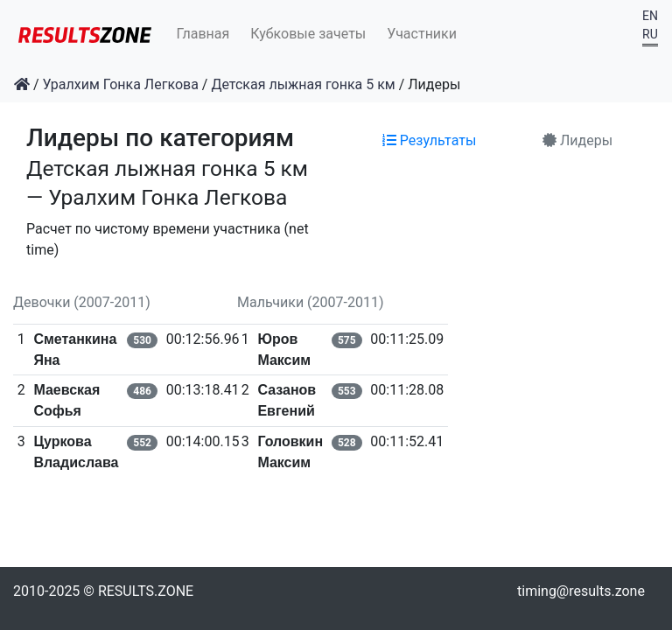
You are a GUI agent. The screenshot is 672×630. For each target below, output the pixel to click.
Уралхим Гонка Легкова (121, 84)
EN (650, 16)
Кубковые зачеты (308, 34)
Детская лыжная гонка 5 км (303, 84)
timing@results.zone (581, 591)
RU (650, 34)
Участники (422, 34)
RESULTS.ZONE (146, 591)
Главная (203, 34)
